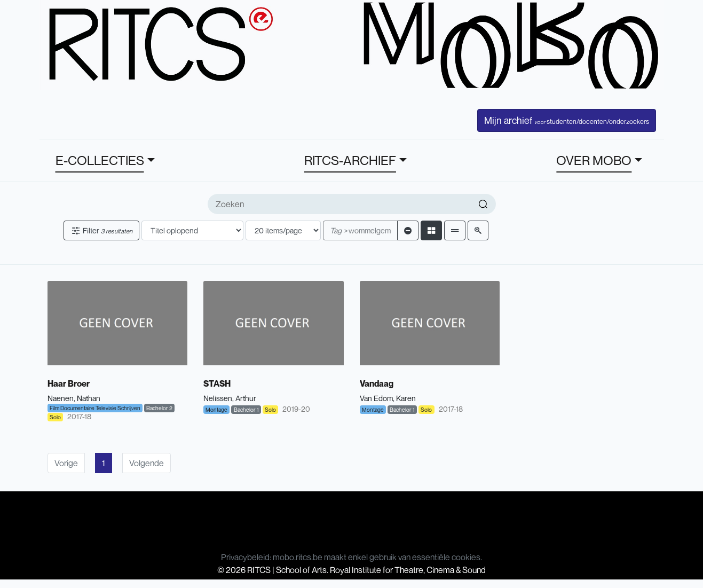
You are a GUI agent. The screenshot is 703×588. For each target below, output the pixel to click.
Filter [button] (101, 230)
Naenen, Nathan (74, 398)
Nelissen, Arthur (230, 398)
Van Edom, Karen (388, 398)
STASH (217, 383)
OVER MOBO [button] (594, 160)
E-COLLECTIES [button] (100, 160)
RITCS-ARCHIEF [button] (350, 160)
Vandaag (377, 383)
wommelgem (360, 230)
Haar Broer (69, 383)
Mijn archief (567, 120)
